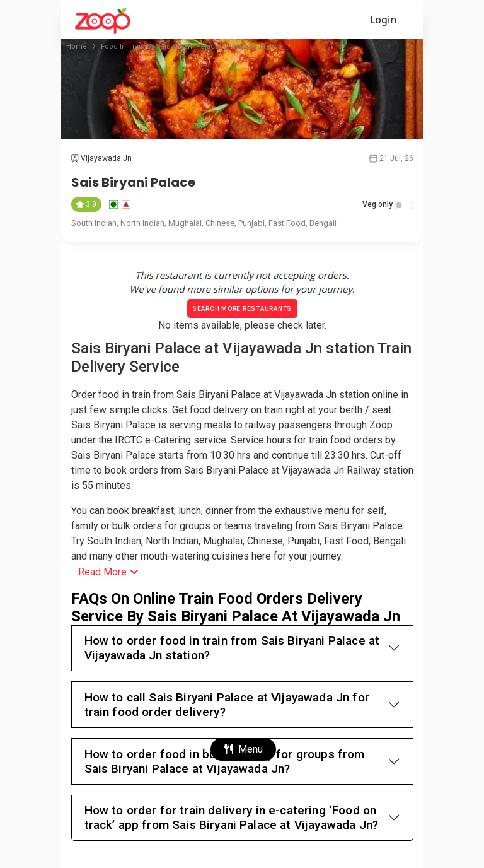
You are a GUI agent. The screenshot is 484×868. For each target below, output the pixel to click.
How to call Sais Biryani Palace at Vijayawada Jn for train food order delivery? (227, 705)
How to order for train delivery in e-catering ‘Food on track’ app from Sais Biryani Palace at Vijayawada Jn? (232, 818)
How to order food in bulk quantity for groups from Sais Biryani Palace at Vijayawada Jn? (225, 761)
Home (77, 46)
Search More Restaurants (242, 309)
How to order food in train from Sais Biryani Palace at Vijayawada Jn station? (232, 648)
